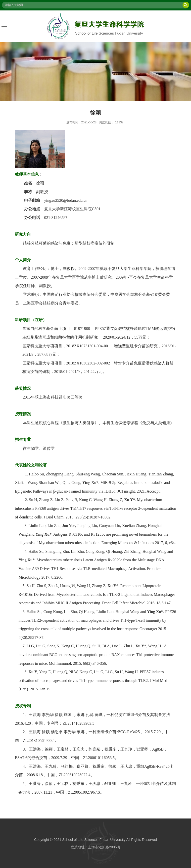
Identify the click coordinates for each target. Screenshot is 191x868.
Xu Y (112, 586)
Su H (31, 586)
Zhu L (53, 586)
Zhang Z (99, 586)
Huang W (67, 586)
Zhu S (41, 586)
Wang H (83, 586)
